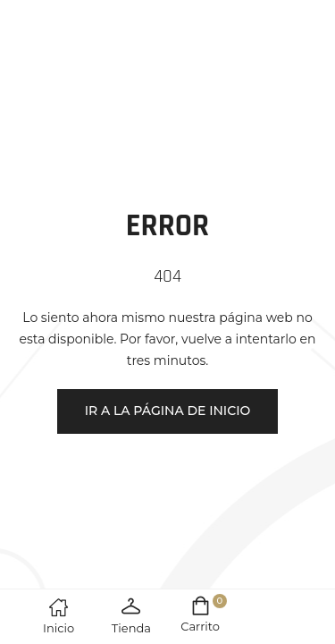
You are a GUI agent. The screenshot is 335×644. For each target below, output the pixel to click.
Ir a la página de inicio (168, 411)
